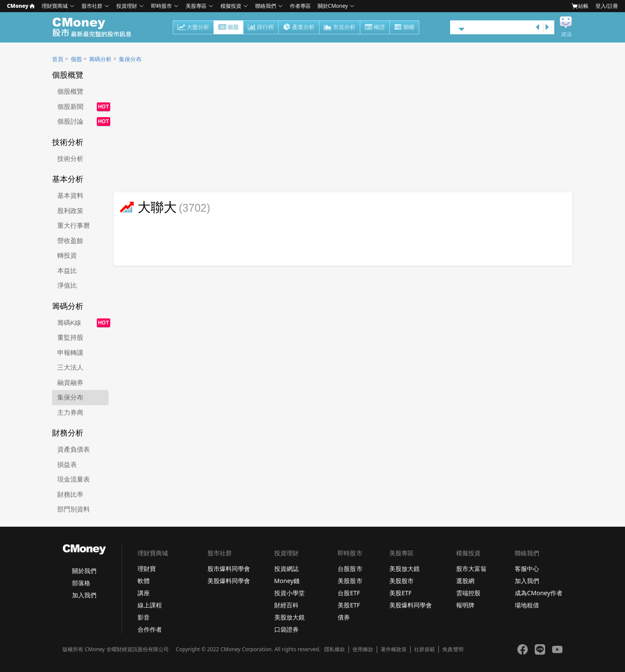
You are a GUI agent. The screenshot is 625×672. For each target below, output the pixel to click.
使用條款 (363, 649)
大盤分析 (193, 28)
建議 (566, 34)
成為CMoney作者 (539, 593)
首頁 (58, 59)
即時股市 (161, 6)
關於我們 (84, 571)
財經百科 (286, 605)
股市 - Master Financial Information (97, 27)
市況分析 (340, 28)
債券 (344, 617)
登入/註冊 (607, 6)
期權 (404, 28)
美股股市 (350, 581)
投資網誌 (286, 569)
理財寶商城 (55, 6)
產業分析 (299, 28)
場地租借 (527, 605)
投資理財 (127, 6)
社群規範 (424, 649)
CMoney (21, 6)
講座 (144, 593)
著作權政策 (394, 649)
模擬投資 (231, 6)
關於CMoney (333, 6)
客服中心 (527, 569)
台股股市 (350, 569)
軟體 (144, 581)
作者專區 (300, 6)
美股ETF (349, 605)
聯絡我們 (266, 6)
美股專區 (196, 6)
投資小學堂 (289, 593)
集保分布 (130, 59)
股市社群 (92, 6)
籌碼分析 (100, 59)
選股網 (465, 581)
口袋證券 (286, 629)
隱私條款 (335, 649)
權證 (375, 28)
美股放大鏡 (289, 617)
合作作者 (150, 629)
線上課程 (150, 605)
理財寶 (147, 569)
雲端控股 (468, 593)
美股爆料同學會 (229, 581)
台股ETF (349, 593)
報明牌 (465, 605)
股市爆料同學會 (229, 569)
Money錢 (287, 581)
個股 (229, 28)
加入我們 (84, 595)
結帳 (580, 6)
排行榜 (261, 28)
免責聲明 (453, 649)
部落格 (81, 583)
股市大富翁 (471, 569)
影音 (144, 617)
